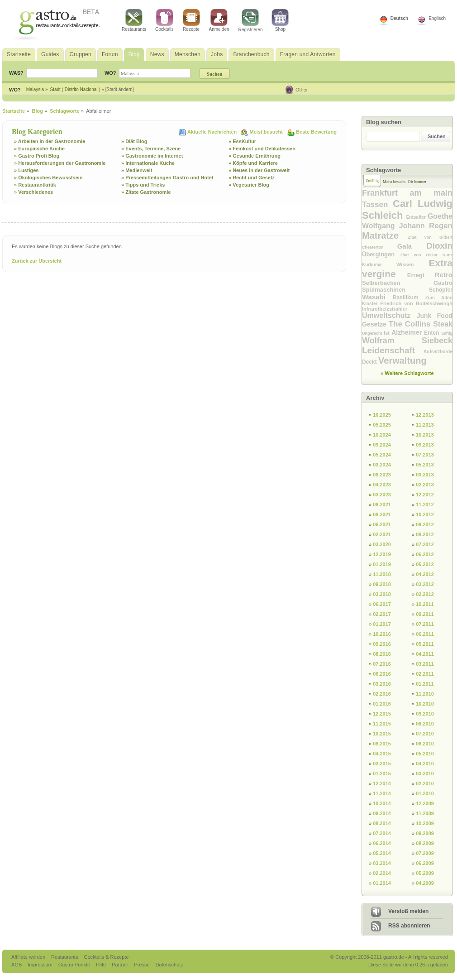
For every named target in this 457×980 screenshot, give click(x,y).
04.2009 (425, 883)
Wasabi (377, 297)
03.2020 (382, 544)
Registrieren (251, 21)
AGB (17, 965)
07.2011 (425, 624)
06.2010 (425, 744)
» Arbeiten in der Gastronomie (50, 141)
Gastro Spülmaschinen (407, 286)
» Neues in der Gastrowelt (259, 170)
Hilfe (102, 965)
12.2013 (425, 415)
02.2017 (382, 614)
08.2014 (382, 823)
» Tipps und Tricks (143, 185)
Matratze (385, 235)
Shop (280, 20)
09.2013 (425, 445)
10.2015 (382, 734)
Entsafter (417, 217)
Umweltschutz (389, 315)
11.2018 (382, 574)
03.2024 (382, 465)
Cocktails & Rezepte (106, 957)
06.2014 (382, 843)
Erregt (421, 275)
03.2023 (382, 495)
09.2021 (382, 504)
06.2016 (382, 674)
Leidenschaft (393, 350)
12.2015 (382, 714)
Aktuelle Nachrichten (213, 132)
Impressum (40, 965)
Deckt (370, 362)
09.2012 (425, 524)
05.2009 (425, 873)
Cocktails (164, 20)
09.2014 (382, 813)
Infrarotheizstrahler (385, 309)
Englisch (437, 18)
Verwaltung (402, 360)
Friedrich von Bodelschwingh (416, 303)
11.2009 (425, 813)
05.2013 (425, 465)
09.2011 (425, 614)
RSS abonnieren (409, 926)
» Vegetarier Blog (249, 185)
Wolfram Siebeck (407, 341)
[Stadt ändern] (120, 89)
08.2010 (425, 724)
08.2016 (382, 654)
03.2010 (425, 773)
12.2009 (425, 803)
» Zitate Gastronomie (146, 192)
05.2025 (382, 425)
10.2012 (425, 514)
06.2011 (425, 634)
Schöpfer (441, 290)
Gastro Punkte (75, 965)
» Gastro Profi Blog (37, 156)
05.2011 (425, 644)
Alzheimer (408, 332)
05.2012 (425, 564)
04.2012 (425, 574)
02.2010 (425, 783)
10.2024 (382, 435)
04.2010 (425, 764)
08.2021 (382, 514)
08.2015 (382, 744)
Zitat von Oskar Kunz (426, 255)
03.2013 (425, 475)
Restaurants (134, 20)
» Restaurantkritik (35, 185)
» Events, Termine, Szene (151, 149)
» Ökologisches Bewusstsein (48, 178)
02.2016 (382, 694)
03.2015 (382, 764)
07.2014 (382, 833)
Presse (142, 965)
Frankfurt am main (407, 193)
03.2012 (425, 584)
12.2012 (425, 495)
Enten (433, 333)
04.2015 (382, 754)
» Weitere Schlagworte (407, 373)
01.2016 (382, 704)
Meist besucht (267, 132)
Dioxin (439, 246)
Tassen (377, 204)
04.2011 (425, 654)
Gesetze (375, 324)
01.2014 (382, 883)
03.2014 (382, 863)
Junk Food (435, 316)
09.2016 (382, 644)
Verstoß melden (408, 911)
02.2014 (382, 873)
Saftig (447, 333)
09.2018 (382, 584)
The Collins (411, 324)
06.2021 (382, 524)
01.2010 (425, 793)
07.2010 (425, 734)
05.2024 (382, 455)
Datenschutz (169, 965)
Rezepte (191, 20)
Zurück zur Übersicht (37, 261)
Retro (444, 275)
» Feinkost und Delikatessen (262, 149)
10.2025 (382, 415)
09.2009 (425, 833)
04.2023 (382, 485)
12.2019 (382, 554)
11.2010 (425, 694)
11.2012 (425, 504)
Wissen (412, 264)
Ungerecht (373, 333)
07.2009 (425, 853)
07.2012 (425, 544)
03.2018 (382, 594)
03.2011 (425, 664)
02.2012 (425, 594)
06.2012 (425, 554)
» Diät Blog (134, 141)
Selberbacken (398, 283)
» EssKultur (242, 141)
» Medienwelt (137, 170)
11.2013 (425, 425)
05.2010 (425, 754)
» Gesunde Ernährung (255, 156)
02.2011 (425, 674)
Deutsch (399, 18)
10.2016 (382, 634)
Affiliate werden (29, 957)
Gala (412, 246)
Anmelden (219, 20)
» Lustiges (26, 170)
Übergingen (381, 254)
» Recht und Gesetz (252, 178)
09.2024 (382, 445)
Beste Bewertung (316, 132)
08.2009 (425, 843)
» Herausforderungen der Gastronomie (60, 163)
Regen (441, 226)
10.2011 (425, 604)
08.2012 (425, 534)
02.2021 (382, 534)
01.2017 (382, 624)
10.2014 (382, 803)
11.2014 (382, 793)
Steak (443, 324)
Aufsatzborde (438, 352)
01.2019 (382, 564)
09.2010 (425, 714)
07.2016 (382, 664)
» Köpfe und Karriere (253, 163)
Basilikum (409, 298)
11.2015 (382, 724)
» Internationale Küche (148, 163)
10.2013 (425, 435)
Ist (388, 333)
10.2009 (425, 823)
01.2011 (425, 684)
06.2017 (382, 604)
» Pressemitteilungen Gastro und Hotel (167, 178)
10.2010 (425, 704)
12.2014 (382, 783)
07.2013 (425, 455)
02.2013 (425, 485)
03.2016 (382, 684)
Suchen (437, 136)
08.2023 (382, 475)
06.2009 (425, 863)
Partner (121, 965)
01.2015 (382, 773)
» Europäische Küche (39, 149)
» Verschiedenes (33, 192)
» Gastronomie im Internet (152, 156)
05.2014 (382, 853)
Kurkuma (379, 265)
